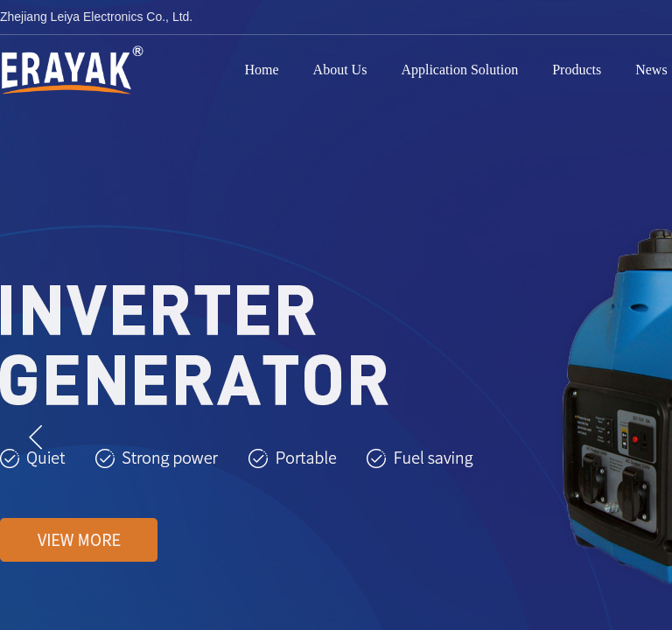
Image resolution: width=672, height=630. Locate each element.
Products (577, 70)
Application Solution (459, 70)
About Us (340, 70)
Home (262, 70)
